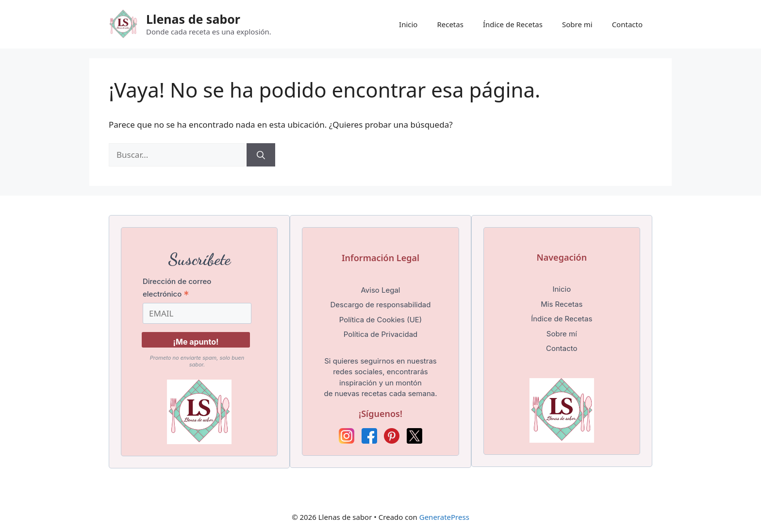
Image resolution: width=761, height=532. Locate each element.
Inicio (408, 24)
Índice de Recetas (513, 24)
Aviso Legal (380, 290)
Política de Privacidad (381, 334)
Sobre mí (562, 334)
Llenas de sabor (193, 19)
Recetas (450, 24)
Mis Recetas (562, 304)
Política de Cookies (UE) (381, 320)
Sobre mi (577, 24)
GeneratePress (444, 517)
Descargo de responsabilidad (381, 305)
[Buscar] (261, 155)
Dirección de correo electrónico (177, 288)
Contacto (627, 24)
